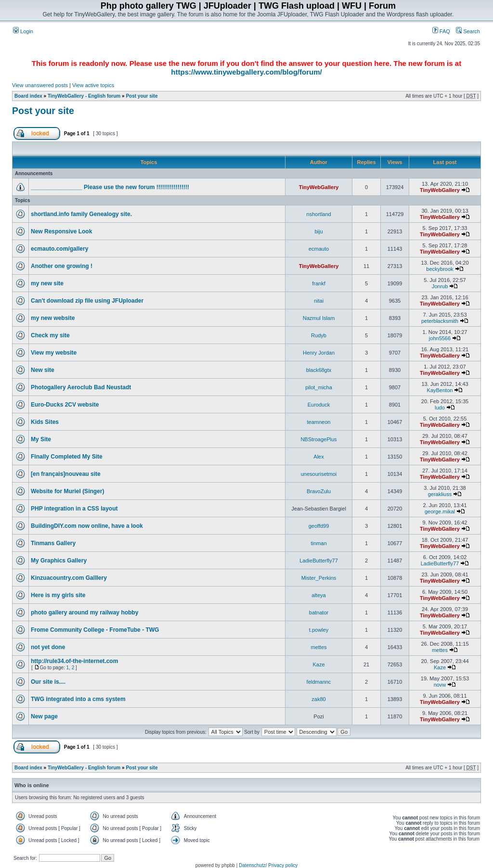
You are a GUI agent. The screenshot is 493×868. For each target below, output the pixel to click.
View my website (54, 353)
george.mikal (440, 511)
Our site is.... (48, 682)
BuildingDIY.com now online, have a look (87, 526)
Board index (28, 96)
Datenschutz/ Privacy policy (268, 865)
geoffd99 (319, 526)
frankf (319, 283)
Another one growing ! (62, 266)
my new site (47, 283)
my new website (53, 318)
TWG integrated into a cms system (78, 699)
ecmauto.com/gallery (59, 249)
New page (44, 716)
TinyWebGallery (319, 187)
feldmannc (319, 682)
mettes (318, 647)
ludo (440, 408)
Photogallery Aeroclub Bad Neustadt (81, 387)
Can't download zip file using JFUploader (87, 301)
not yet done (48, 647)
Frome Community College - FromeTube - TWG (95, 630)
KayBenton (440, 390)
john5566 (440, 338)
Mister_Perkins (319, 578)
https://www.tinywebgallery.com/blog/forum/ (246, 72)
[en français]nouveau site (66, 474)
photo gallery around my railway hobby (84, 613)
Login (23, 31)
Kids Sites (45, 422)
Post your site (142, 96)
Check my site (50, 335)
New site (43, 370)
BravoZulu (319, 491)
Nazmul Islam (319, 318)
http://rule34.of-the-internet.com (74, 661)
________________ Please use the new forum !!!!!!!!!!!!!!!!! (110, 187)
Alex (318, 457)
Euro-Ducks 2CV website (65, 405)
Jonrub (440, 286)
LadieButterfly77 (319, 561)
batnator (319, 613)
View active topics (93, 85)
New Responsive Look (61, 231)
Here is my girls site (58, 595)
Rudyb (319, 335)
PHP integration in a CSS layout (74, 509)
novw (440, 685)
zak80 (318, 699)
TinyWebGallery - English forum (84, 96)
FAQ (441, 31)
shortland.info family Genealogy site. (81, 214)
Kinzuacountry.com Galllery (69, 578)
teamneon (319, 422)
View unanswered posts (40, 85)
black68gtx (319, 370)
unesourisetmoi (319, 474)
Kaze (318, 664)
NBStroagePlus (318, 439)
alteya (318, 595)
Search (468, 31)
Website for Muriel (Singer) (67, 491)
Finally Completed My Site (67, 457)
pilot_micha (319, 387)
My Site (41, 439)
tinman (318, 543)
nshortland (318, 214)
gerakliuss (440, 494)
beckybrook (440, 269)
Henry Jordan (319, 353)
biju (318, 231)
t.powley (319, 630)
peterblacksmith (440, 321)
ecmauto (319, 249)
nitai (319, 301)
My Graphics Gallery (59, 561)
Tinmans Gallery (53, 543)
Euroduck (319, 405)
